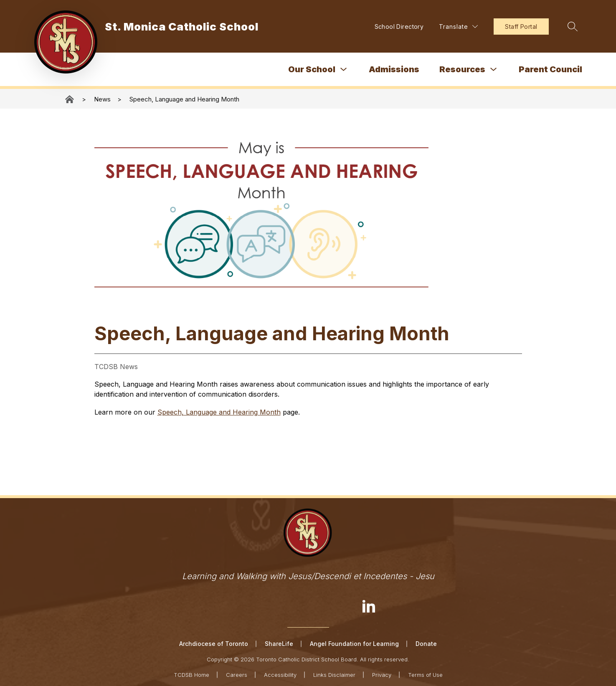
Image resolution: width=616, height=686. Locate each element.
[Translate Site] (457, 27)
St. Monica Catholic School (70, 99)
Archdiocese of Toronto (214, 644)
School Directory (398, 27)
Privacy (382, 674)
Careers (237, 674)
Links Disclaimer (334, 674)
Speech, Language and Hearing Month (184, 99)
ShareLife (279, 644)
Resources (462, 69)
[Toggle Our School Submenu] (344, 70)
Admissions (394, 69)
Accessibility (280, 674)
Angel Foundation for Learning (354, 644)
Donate (426, 644)
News (102, 99)
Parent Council (550, 69)
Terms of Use (425, 674)
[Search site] (571, 26)
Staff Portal (520, 27)
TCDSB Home (191, 674)
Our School (312, 69)
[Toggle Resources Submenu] (494, 70)
